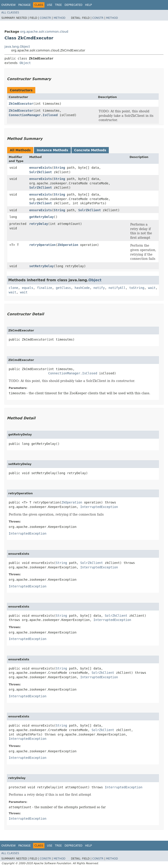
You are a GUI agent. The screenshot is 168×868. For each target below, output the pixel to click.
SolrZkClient (41, 172)
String (60, 168)
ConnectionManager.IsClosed (33, 115)
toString (137, 288)
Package (24, 5)
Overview (8, 5)
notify (99, 288)
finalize (44, 288)
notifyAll (117, 288)
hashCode (82, 288)
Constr (45, 18)
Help (89, 5)
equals (28, 288)
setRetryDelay (42, 266)
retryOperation (42, 245)
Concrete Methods (90, 150)
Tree (58, 5)
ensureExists (41, 168)
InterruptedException (99, 507)
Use (50, 5)
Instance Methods (52, 150)
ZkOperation (68, 245)
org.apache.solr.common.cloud (44, 32)
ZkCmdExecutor (21, 104)
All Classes (10, 13)
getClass (63, 288)
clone (13, 288)
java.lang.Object (17, 47)
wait (152, 288)
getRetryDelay (42, 217)
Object (25, 63)
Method (60, 18)
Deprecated (73, 5)
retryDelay (39, 224)
